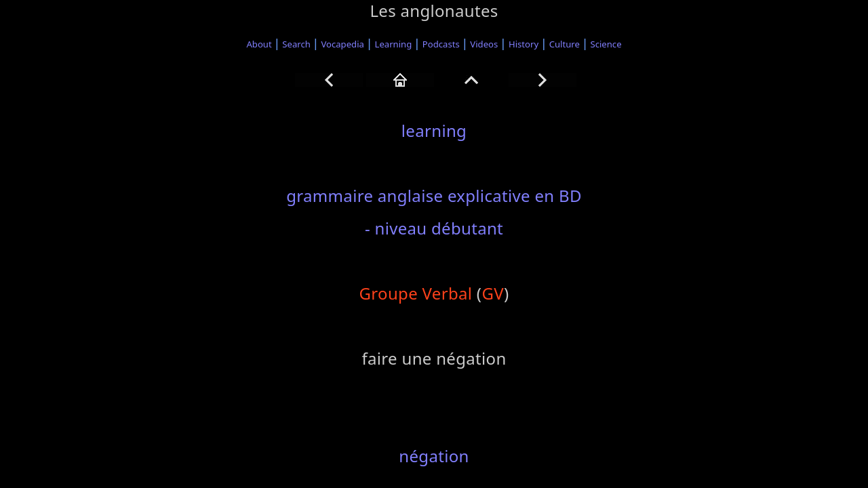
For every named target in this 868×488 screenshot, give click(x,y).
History (524, 44)
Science (606, 44)
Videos (484, 44)
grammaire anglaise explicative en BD (434, 196)
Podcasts (441, 44)
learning (434, 130)
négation (434, 456)
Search (296, 44)
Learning (394, 44)
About (259, 44)
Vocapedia (342, 44)
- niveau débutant (434, 228)
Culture (565, 44)
